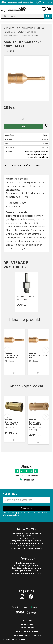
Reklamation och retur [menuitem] (27, 635)
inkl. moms (47, 2)
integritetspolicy (11, 515)
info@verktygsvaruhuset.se (30, 548)
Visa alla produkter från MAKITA (22, 166)
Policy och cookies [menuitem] (27, 632)
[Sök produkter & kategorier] (26, 16)
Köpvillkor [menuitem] (27, 628)
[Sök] (48, 16)
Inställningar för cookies (14, 639)
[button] (4, 8)
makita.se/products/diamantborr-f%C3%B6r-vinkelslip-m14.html (37, 154)
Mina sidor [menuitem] (27, 624)
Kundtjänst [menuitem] (27, 621)
